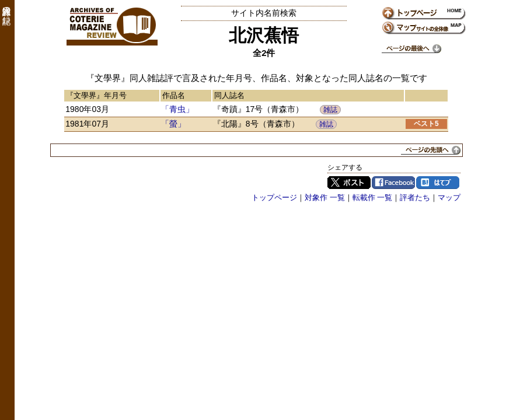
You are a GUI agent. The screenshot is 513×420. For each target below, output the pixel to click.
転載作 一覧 (373, 197)
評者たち (415, 197)
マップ (449, 197)
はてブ (438, 183)
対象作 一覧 (325, 197)
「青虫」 (177, 109)
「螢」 (173, 124)
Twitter (349, 183)
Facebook (393, 183)
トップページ (274, 197)
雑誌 (330, 110)
